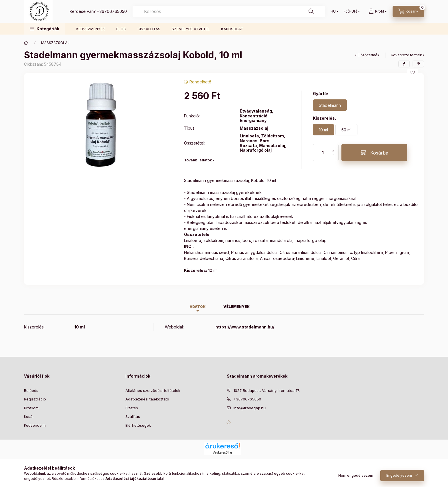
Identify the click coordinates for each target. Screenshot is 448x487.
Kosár (29, 416)
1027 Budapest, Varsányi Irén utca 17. (267, 390)
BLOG (121, 29)
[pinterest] (418, 64)
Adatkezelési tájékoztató (147, 399)
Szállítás (133, 416)
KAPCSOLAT (232, 29)
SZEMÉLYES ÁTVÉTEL (191, 29)
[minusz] (333, 157)
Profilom (31, 408)
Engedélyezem (399, 475)
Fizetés (132, 408)
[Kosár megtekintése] (408, 11)
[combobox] (229, 11)
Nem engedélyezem (356, 475)
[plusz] (333, 148)
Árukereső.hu (222, 452)
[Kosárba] (374, 153)
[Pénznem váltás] (350, 11)
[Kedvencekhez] (413, 73)
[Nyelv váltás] (333, 11)
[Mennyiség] (323, 153)
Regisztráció (35, 399)
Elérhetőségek (138, 425)
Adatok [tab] (198, 307)
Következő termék (406, 55)
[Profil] (378, 11)
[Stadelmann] (330, 105)
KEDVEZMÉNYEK (91, 29)
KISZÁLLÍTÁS (149, 29)
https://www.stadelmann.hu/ (245, 327)
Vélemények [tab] (237, 307)
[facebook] (404, 64)
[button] (44, 29)
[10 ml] (323, 130)
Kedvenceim (35, 425)
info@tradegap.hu (250, 408)
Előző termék (369, 55)
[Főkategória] (26, 43)
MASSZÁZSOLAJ (55, 43)
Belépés (31, 390)
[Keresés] (311, 11)
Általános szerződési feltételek (153, 390)
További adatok (198, 160)
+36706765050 (112, 11)
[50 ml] (346, 130)
